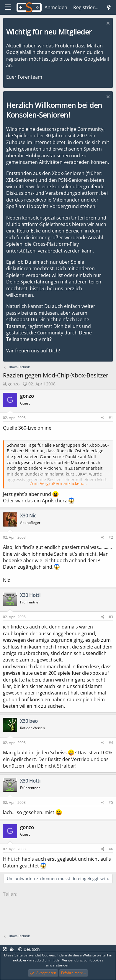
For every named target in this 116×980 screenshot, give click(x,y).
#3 (111, 617)
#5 (111, 802)
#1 (111, 418)
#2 (111, 537)
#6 (111, 849)
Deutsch (29, 949)
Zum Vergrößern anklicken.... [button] (58, 483)
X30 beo (29, 721)
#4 (111, 743)
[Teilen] (103, 418)
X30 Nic (28, 516)
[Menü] (8, 7)
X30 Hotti (30, 595)
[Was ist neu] (109, 7)
